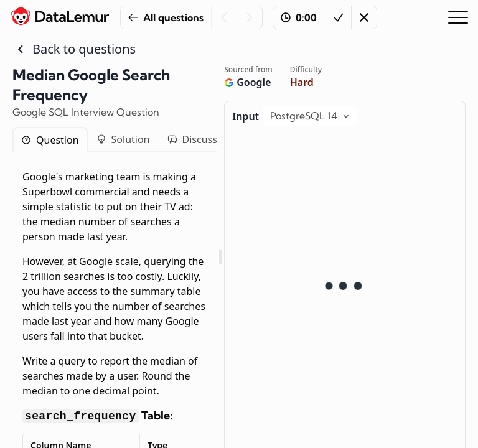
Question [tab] (50, 140)
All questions (166, 17)
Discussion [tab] (200, 139)
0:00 (299, 17)
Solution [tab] (123, 139)
